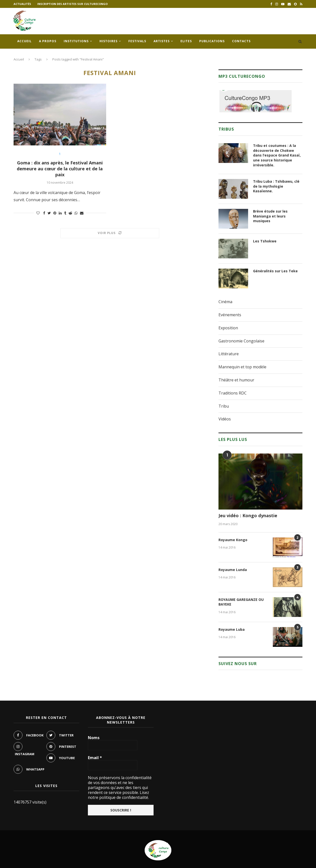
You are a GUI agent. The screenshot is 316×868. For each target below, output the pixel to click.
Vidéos (225, 419)
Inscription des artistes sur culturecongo (72, 4)
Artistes (162, 41)
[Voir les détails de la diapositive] (256, 101)
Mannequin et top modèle (242, 367)
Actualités (22, 4)
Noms (94, 738)
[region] (256, 101)
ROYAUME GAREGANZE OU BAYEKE (241, 602)
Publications (212, 41)
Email (95, 758)
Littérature (229, 354)
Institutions (76, 41)
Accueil (24, 41)
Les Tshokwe (265, 241)
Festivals (137, 41)
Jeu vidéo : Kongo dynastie (248, 515)
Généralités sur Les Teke (275, 271)
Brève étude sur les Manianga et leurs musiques (270, 216)
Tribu (224, 406)
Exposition (228, 328)
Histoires (109, 41)
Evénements (230, 315)
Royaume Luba (232, 629)
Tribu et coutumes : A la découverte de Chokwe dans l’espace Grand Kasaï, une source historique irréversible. (277, 155)
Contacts (241, 41)
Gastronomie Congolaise (241, 341)
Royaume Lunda (233, 570)
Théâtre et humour (236, 380)
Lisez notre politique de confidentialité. (118, 795)
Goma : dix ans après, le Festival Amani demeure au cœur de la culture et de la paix (60, 169)
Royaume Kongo (233, 540)
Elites (186, 41)
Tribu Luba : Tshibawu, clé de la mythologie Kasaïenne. (276, 186)
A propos (48, 41)
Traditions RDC (233, 393)
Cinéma (225, 302)
